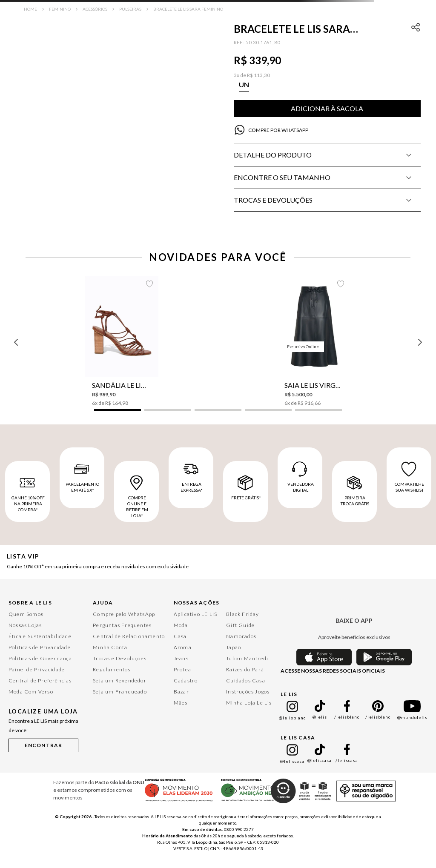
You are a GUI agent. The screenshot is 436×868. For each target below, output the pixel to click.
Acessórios (95, 9)
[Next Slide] (420, 342)
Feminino (60, 9)
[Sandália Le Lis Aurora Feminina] (122, 341)
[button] (244, 85)
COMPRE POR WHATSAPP (278, 130)
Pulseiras (130, 9)
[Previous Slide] (16, 342)
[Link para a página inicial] (30, 9)
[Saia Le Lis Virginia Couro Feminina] (314, 341)
